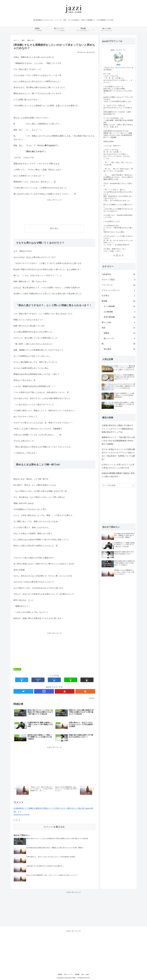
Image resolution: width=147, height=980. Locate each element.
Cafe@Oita (118, 274)
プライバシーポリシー (118, 290)
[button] (134, 486)
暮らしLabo (118, 322)
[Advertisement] (54, 212)
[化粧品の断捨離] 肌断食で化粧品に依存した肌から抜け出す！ (118, 475)
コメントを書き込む (54, 827)
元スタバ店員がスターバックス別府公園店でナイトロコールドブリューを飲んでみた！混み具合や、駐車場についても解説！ (118, 454)
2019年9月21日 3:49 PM (21, 815)
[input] (118, 485)
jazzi (118, 64)
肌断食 (119, 333)
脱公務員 (18, 669)
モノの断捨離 (119, 306)
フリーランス (118, 285)
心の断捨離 (119, 312)
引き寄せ (118, 296)
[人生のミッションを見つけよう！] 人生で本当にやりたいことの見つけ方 (118, 466)
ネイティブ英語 (118, 280)
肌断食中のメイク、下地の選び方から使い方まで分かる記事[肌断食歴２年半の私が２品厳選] (118, 441)
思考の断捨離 (119, 317)
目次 (52, 228)
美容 (118, 328)
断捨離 (118, 301)
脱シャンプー (119, 338)
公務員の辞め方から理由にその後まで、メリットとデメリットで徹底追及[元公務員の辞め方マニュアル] (118, 429)
